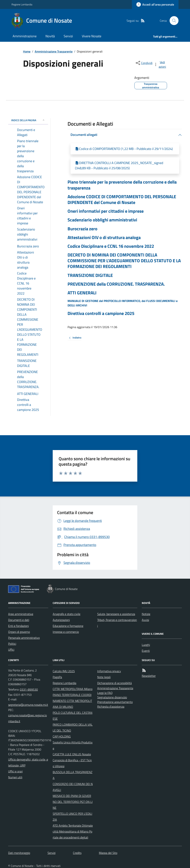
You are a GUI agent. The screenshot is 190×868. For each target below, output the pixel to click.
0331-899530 (29, 689)
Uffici (11, 650)
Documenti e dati (19, 620)
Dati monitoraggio (19, 853)
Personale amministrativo (24, 638)
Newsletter (149, 676)
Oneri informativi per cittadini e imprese (106, 211)
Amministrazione (25, 36)
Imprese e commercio (66, 632)
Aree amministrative (21, 614)
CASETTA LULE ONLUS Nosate (72, 754)
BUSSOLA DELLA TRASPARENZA (73, 775)
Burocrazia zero (82, 229)
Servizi (68, 36)
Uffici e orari (15, 771)
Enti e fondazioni (18, 626)
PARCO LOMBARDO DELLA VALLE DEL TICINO (73, 728)
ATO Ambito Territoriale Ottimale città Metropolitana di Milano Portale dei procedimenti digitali (73, 831)
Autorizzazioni (61, 620)
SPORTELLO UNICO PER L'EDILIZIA (72, 817)
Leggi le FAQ (105, 693)
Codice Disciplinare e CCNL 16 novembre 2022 (111, 246)
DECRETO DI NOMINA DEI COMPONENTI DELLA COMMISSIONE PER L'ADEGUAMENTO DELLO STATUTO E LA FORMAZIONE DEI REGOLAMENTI (124, 261)
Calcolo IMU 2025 (64, 671)
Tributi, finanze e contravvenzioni (117, 623)
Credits (77, 853)
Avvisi (145, 620)
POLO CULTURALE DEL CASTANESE (73, 716)
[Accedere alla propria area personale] (155, 4)
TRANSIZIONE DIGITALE (90, 275)
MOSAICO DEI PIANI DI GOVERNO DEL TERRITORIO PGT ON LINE (73, 802)
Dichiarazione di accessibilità (114, 683)
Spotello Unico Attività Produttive (73, 745)
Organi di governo (19, 632)
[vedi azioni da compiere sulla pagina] (160, 64)
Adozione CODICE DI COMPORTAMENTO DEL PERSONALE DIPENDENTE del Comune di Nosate (122, 200)
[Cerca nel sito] (173, 21)
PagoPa (57, 677)
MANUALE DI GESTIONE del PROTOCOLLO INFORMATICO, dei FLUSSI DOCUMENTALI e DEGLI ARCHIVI (123, 303)
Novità (50, 36)
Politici (12, 644)
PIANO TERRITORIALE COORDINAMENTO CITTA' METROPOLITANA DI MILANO (72, 701)
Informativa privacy (109, 671)
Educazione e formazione (68, 626)
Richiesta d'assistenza (111, 707)
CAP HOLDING (62, 736)
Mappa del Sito (108, 853)
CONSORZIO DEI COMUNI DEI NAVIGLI (73, 787)
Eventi (146, 651)
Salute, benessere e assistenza (116, 614)
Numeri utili (15, 777)
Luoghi (146, 645)
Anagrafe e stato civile (67, 614)
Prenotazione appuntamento (115, 702)
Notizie (146, 614)
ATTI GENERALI (82, 293)
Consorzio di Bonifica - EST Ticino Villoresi (72, 763)
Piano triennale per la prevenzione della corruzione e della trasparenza (122, 185)
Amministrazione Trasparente (54, 51)
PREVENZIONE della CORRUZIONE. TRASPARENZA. (116, 284)
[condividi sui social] (144, 63)
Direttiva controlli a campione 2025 (101, 313)
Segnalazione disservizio (112, 697)
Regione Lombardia (22, 4)
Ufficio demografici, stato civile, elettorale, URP (28, 762)
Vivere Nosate (92, 36)
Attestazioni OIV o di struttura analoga (104, 237)
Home (27, 51)
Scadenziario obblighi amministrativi (102, 220)
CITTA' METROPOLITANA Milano (73, 689)
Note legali (104, 677)
